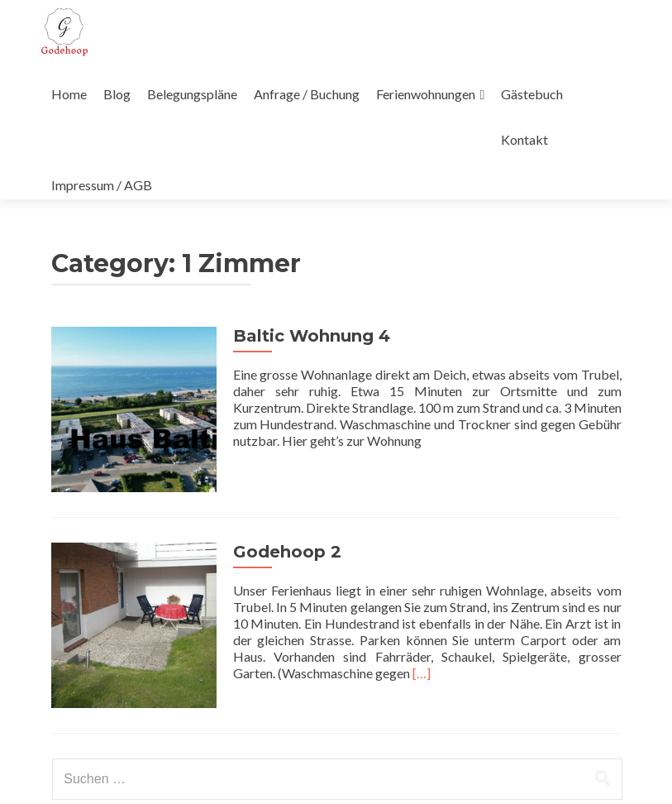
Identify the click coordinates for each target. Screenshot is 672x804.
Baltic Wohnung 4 (312, 336)
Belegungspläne (192, 94)
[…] (422, 673)
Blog (117, 94)
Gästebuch (532, 94)
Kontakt (524, 139)
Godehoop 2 (287, 552)
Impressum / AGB (102, 185)
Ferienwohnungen (426, 94)
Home (69, 94)
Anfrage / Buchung (307, 94)
